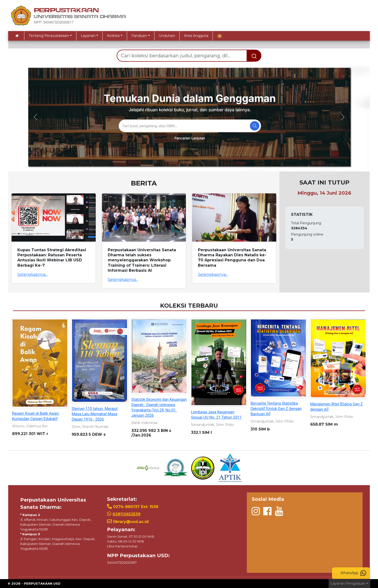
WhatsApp (353, 573)
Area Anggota (196, 36)
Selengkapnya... (32, 274)
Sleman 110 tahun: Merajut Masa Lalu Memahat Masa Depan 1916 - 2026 (95, 414)
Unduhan (167, 36)
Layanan (88, 36)
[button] (35, 117)
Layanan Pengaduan (348, 583)
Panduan (139, 36)
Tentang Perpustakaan (49, 36)
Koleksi (113, 36)
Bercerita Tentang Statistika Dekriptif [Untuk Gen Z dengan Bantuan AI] (276, 409)
